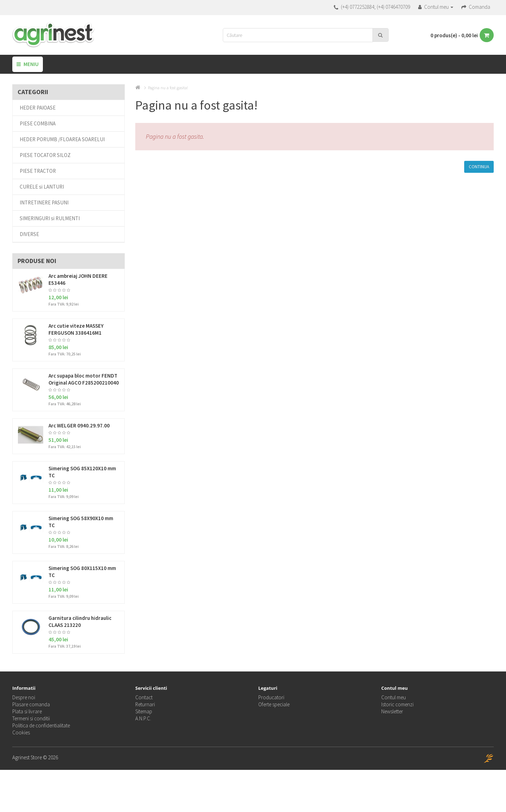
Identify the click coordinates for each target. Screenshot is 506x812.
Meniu (28, 64)
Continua (479, 167)
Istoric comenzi (397, 704)
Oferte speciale (274, 704)
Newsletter (392, 711)
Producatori (271, 697)
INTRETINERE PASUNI (44, 202)
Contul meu (394, 697)
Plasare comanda (31, 704)
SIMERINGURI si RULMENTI (50, 218)
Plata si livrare (27, 711)
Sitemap (144, 711)
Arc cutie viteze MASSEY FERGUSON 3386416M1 (76, 329)
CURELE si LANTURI (42, 187)
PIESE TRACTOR (38, 171)
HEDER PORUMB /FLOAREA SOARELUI (62, 139)
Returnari (145, 704)
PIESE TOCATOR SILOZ (45, 155)
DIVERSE (29, 234)
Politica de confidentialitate (41, 725)
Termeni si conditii (31, 718)
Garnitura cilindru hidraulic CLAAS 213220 (80, 621)
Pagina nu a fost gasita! (168, 88)
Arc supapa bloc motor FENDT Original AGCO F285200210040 (84, 379)
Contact (144, 697)
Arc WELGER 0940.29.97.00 (79, 425)
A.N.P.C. (143, 718)
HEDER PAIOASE (38, 108)
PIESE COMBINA (38, 123)
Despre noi (24, 697)
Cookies (21, 732)
